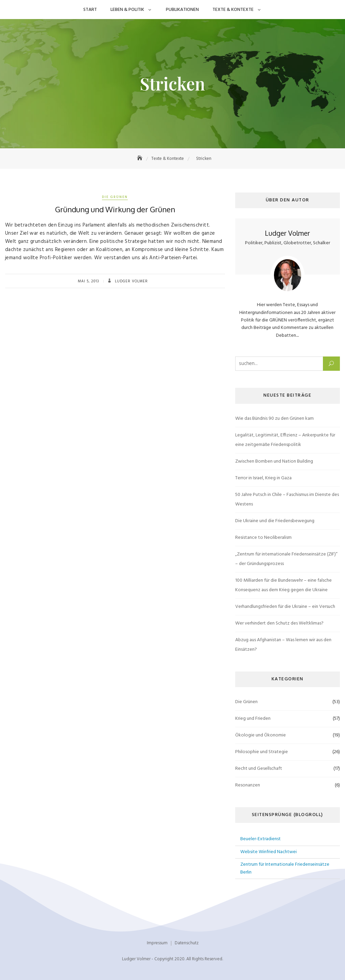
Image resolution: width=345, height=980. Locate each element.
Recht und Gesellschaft (259, 769)
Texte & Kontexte (233, 10)
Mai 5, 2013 (89, 281)
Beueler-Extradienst (261, 839)
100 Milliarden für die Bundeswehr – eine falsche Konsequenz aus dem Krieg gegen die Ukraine (283, 585)
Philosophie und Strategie (262, 752)
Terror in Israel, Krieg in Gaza (263, 478)
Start (90, 10)
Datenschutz (187, 943)
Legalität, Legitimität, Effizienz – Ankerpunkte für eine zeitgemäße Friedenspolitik (285, 440)
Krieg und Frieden (253, 719)
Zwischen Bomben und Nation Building (274, 461)
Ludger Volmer (131, 281)
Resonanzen (248, 785)
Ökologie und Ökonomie (261, 735)
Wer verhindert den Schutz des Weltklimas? (279, 623)
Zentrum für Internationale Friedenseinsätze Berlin (285, 868)
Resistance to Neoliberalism (263, 538)
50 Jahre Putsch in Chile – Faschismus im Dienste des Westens (287, 500)
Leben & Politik (127, 10)
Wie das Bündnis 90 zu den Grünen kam (274, 419)
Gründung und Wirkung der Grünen (115, 209)
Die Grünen (115, 197)
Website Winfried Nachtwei (269, 852)
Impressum (157, 943)
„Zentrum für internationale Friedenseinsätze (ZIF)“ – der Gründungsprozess (286, 559)
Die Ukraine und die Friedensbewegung (275, 521)
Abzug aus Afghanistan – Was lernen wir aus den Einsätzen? (283, 645)
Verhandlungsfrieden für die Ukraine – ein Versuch (285, 607)
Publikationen (182, 10)
